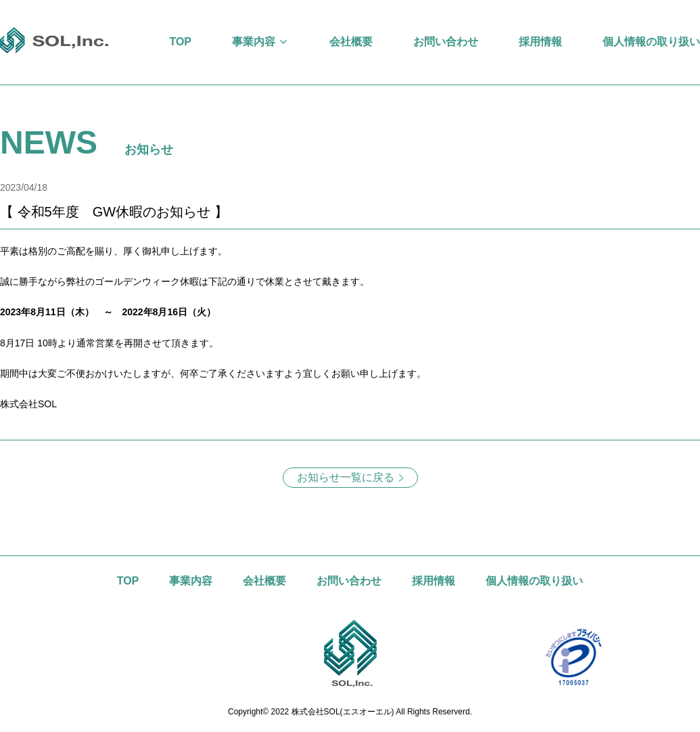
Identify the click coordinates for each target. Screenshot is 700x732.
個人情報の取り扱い (651, 42)
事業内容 (254, 42)
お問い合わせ (446, 42)
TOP (180, 42)
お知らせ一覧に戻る (346, 477)
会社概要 (351, 42)
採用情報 (540, 42)
